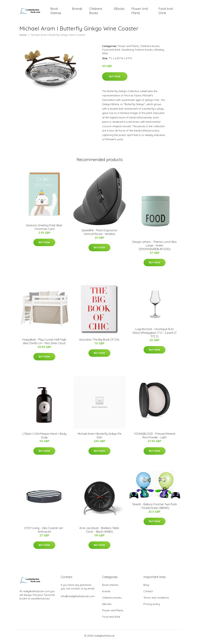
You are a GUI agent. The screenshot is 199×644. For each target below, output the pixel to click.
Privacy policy (152, 606)
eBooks (119, 10)
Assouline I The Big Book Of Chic (99, 342)
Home (23, 37)
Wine (105, 56)
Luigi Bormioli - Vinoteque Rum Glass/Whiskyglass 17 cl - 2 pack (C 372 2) (155, 335)
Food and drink (166, 12)
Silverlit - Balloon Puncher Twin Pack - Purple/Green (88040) (155, 508)
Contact (148, 594)
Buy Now (115, 79)
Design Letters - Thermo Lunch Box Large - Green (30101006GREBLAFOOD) (155, 248)
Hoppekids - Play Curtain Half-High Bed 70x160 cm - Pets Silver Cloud (44, 344)
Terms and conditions (156, 600)
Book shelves (56, 12)
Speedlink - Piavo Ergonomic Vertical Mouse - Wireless (99, 234)
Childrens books (96, 12)
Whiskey (159, 52)
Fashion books (144, 52)
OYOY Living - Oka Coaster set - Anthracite (44, 532)
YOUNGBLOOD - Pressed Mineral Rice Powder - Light (155, 438)
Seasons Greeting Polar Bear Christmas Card (44, 229)
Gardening (128, 52)
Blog (146, 587)
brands (77, 10)
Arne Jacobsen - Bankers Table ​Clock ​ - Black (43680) (99, 532)
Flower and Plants (140, 12)
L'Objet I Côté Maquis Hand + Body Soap (44, 438)
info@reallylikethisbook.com (78, 599)
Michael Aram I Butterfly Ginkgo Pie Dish (99, 438)
